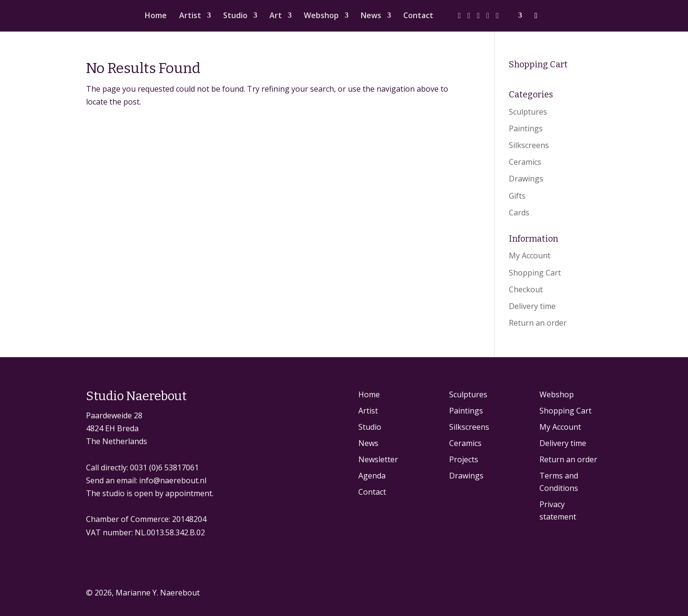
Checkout (526, 289)
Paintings (526, 128)
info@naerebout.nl (173, 480)
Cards (519, 212)
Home (156, 16)
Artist (190, 16)
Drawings (526, 179)
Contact (418, 16)
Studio (235, 16)
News (371, 16)
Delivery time (532, 306)
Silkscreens (529, 145)
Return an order (538, 323)
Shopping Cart (535, 273)
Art (276, 16)
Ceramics (525, 162)
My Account (530, 255)
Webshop (321, 16)
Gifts (517, 196)
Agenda (372, 476)
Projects (464, 459)
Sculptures (528, 112)
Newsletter (378, 459)
